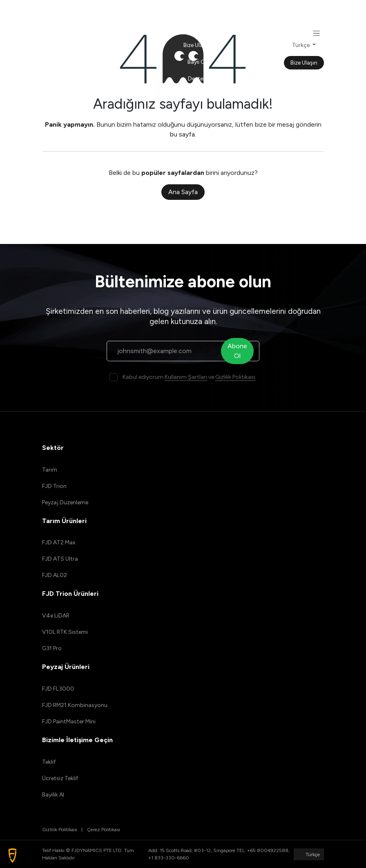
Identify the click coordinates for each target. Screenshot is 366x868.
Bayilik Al (53, 795)
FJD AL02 (55, 575)
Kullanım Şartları (186, 377)
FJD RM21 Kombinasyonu (75, 705)
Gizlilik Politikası (235, 377)
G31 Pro (52, 648)
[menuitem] (197, 12)
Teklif (49, 762)
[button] (12, 856)
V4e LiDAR (56, 616)
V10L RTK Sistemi (65, 632)
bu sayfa (182, 134)
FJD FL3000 (58, 689)
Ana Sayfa (183, 192)
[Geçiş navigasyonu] (316, 33)
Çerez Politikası (104, 830)
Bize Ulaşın (304, 63)
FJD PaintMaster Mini (69, 721)
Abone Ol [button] (239, 351)
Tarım (50, 470)
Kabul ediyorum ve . (190, 377)
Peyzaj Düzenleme (65, 502)
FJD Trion (54, 486)
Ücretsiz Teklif (60, 778)
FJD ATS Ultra (60, 559)
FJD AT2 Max (59, 542)
